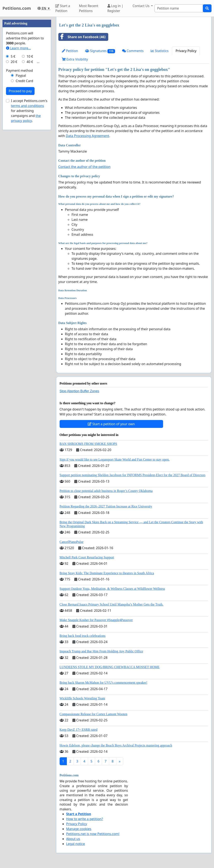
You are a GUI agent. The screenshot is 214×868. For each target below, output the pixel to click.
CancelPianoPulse (72, 542)
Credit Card (25, 205)
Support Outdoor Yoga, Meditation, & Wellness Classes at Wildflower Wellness (112, 589)
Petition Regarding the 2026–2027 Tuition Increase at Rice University (106, 506)
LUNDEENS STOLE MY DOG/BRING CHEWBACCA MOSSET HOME (110, 667)
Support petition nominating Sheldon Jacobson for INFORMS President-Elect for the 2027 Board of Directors (133, 475)
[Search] (179, 8)
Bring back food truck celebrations (83, 636)
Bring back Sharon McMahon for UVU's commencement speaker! (104, 683)
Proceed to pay (20, 215)
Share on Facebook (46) (82, 37)
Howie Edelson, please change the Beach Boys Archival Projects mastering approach (116, 745)
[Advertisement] (27, 79)
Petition (70, 51)
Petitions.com (17, 8)
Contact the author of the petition (84, 167)
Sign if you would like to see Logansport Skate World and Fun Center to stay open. (115, 459)
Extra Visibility (75, 59)
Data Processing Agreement (87, 136)
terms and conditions (27, 230)
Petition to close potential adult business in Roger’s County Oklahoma (106, 491)
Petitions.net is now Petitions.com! (93, 834)
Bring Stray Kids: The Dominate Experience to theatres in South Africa (107, 573)
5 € (13, 181)
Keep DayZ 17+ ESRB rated (79, 730)
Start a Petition (63, 8)
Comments (133, 51)
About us (73, 839)
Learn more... (18, 172)
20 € (14, 186)
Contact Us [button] (141, 6)
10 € (30, 181)
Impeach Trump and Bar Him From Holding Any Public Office (101, 651)
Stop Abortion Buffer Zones (79, 391)
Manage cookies (79, 829)
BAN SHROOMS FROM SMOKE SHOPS (88, 444)
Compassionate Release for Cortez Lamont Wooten (94, 714)
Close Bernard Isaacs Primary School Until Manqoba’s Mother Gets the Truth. (112, 604)
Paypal (21, 200)
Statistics (160, 51)
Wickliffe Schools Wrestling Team (82, 698)
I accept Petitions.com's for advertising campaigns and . (29, 235)
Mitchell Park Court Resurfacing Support (87, 557)
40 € (30, 186)
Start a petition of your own (111, 424)
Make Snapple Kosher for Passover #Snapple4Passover (96, 620)
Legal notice (76, 844)
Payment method (19, 195)
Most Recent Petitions (89, 8)
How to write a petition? (85, 819)
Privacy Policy (186, 51)
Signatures (100, 51)
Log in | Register (115, 8)
